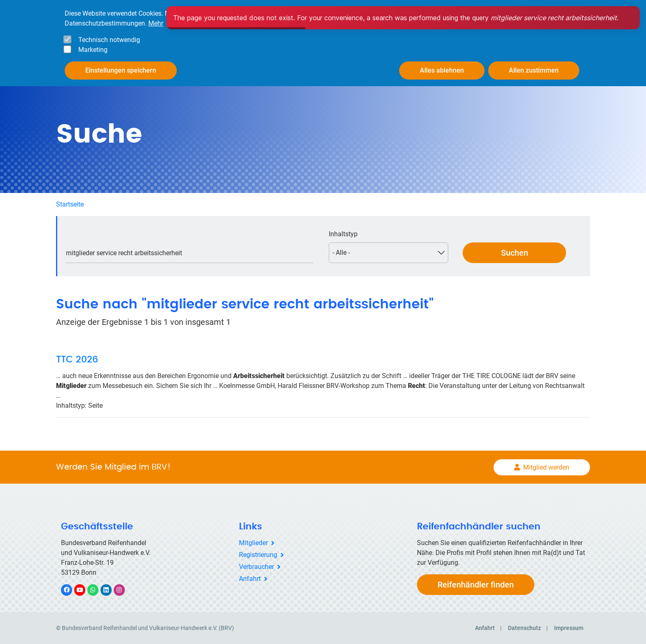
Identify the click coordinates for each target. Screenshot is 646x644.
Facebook (71, 590)
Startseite (70, 204)
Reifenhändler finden (476, 585)
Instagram (123, 590)
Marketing (93, 50)
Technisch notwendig (109, 40)
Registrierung (258, 555)
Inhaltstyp (343, 234)
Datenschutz (524, 628)
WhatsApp (97, 590)
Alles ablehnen (442, 70)
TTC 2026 (77, 360)
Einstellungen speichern (121, 70)
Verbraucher (256, 567)
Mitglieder (253, 543)
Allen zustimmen (534, 70)
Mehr (156, 23)
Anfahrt (250, 579)
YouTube (84, 590)
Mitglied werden (546, 467)
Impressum (569, 628)
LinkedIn (110, 590)
